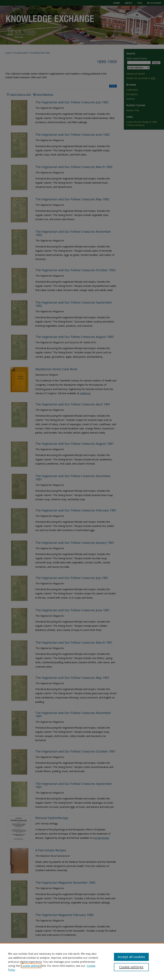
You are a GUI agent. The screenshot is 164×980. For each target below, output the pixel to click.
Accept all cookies (131, 957)
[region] (82, 962)
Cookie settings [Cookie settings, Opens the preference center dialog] (131, 967)
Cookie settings (31, 966)
